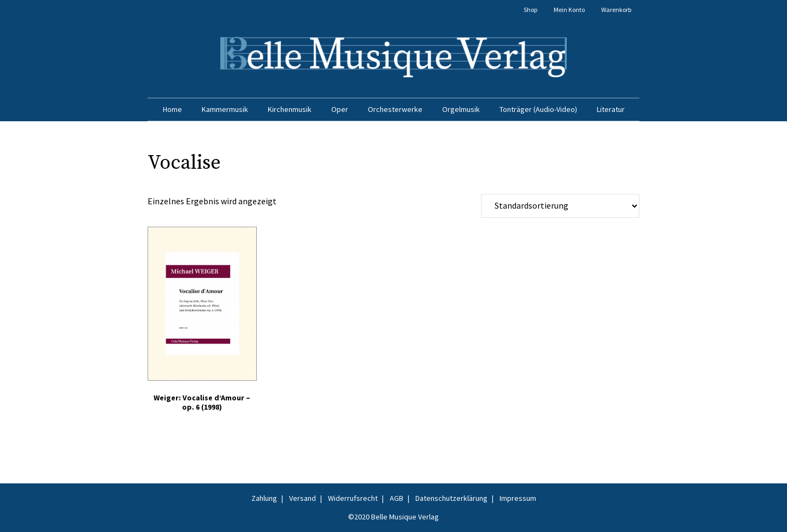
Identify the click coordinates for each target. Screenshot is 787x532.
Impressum (518, 498)
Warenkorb (616, 10)
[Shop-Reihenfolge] (560, 206)
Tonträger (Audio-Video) (538, 109)
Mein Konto (569, 10)
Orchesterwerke (395, 109)
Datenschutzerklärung (451, 498)
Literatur (611, 109)
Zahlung (264, 498)
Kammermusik (225, 109)
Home (172, 109)
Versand (303, 498)
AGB (397, 498)
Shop (530, 10)
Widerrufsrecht (353, 498)
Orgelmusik (461, 109)
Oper (340, 109)
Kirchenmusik (290, 109)
